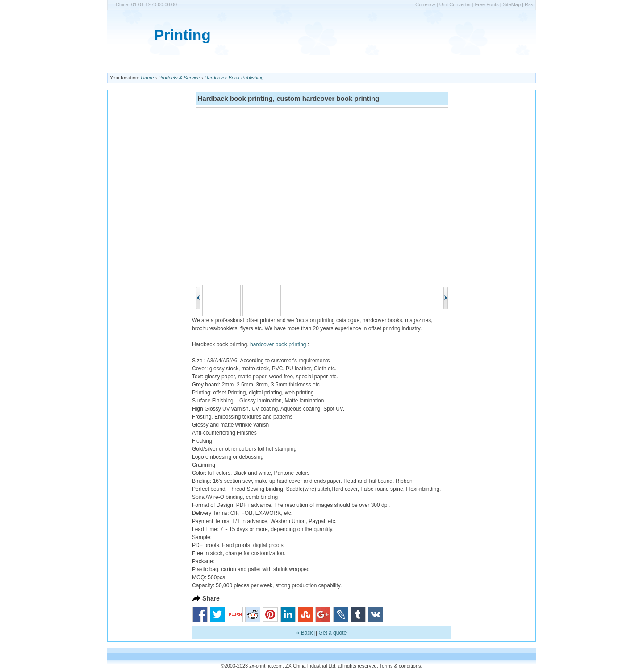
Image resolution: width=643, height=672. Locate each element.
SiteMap (512, 4)
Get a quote (332, 633)
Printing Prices (157, 64)
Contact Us (319, 64)
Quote (383, 64)
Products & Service (179, 78)
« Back (305, 633)
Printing (182, 35)
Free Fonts (487, 4)
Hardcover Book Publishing (234, 78)
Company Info (206, 64)
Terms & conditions (400, 666)
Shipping (282, 64)
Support (354, 64)
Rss (529, 4)
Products (248, 64)
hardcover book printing (278, 344)
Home (120, 64)
